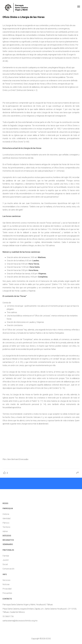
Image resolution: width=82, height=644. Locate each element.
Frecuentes (7, 593)
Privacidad (7, 589)
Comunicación (8, 569)
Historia (6, 514)
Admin (5, 531)
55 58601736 (8, 616)
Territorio (6, 527)
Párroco (6, 523)
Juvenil (5, 560)
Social (5, 564)
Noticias (6, 584)
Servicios (6, 580)
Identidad (6, 518)
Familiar (6, 556)
